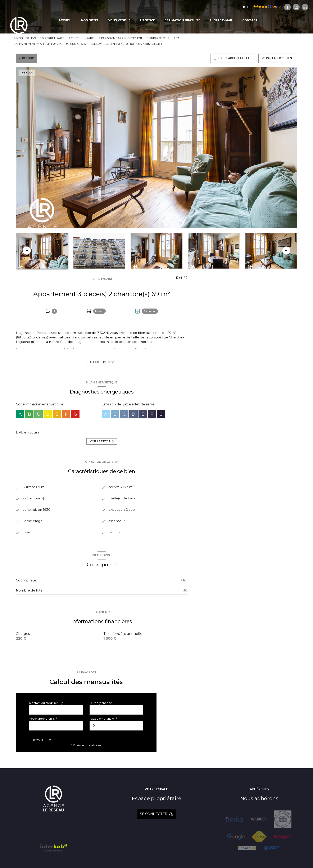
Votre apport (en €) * (43, 719)
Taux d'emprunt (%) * (103, 719)
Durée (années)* (101, 703)
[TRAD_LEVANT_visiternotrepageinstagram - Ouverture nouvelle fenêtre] (276, 7)
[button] (286, 251)
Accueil (65, 20)
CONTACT (250, 20)
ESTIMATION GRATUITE (182, 20)
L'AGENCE (148, 20)
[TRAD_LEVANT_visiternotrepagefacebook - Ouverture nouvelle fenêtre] (268, 7)
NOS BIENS (90, 20)
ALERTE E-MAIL (221, 20)
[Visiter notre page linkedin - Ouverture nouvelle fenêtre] (285, 7)
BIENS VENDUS (119, 20)
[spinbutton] (116, 726)
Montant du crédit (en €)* (46, 703)
